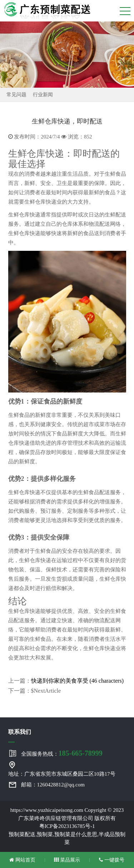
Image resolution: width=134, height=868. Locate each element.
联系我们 (20, 732)
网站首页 (22, 860)
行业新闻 (43, 95)
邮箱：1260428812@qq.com (53, 785)
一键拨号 (112, 860)
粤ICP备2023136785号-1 (67, 826)
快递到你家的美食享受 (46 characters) (78, 681)
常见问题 (16, 95)
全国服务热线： (62, 753)
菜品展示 (67, 860)
